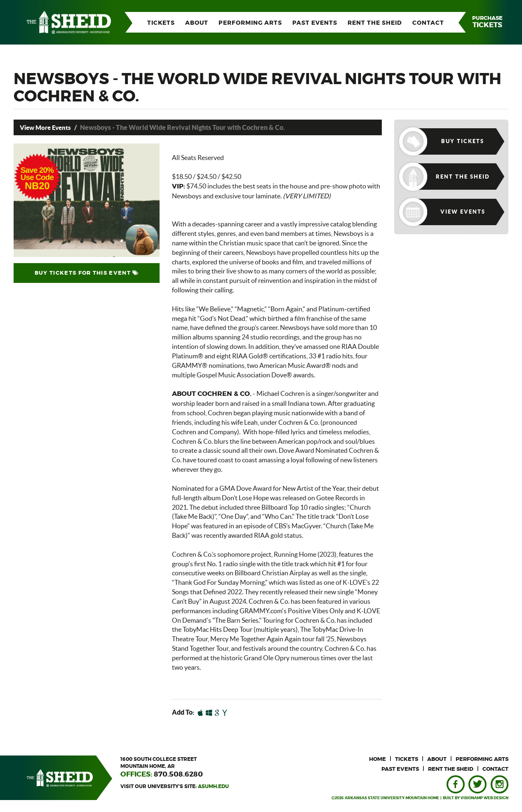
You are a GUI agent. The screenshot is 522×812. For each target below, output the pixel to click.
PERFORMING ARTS (250, 23)
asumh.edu (213, 786)
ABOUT (197, 23)
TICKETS (161, 23)
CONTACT (428, 23)
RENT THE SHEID (375, 23)
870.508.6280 (178, 774)
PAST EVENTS (315, 23)
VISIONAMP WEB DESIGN (484, 798)
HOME (377, 759)
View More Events (47, 127)
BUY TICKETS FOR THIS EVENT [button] (87, 273)
